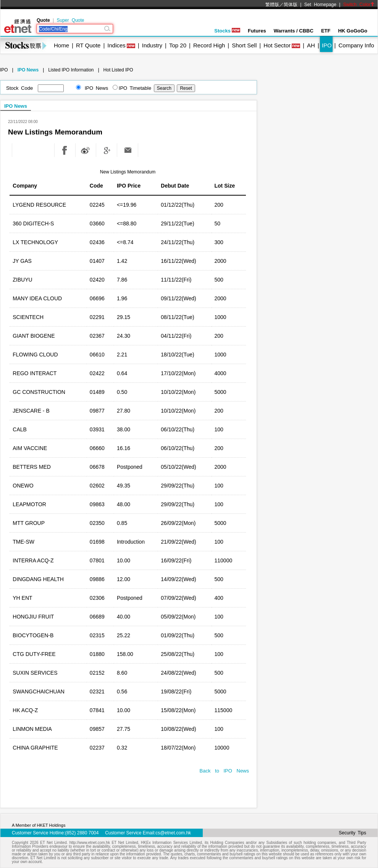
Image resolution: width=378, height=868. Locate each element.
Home (61, 45)
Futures (257, 31)
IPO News (28, 70)
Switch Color (359, 5)
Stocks (227, 31)
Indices (116, 45)
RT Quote (88, 45)
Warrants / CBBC (294, 31)
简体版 (291, 5)
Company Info (356, 45)
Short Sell (244, 45)
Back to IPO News (224, 771)
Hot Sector (277, 45)
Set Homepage (320, 5)
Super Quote (70, 20)
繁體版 (272, 5)
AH (311, 45)
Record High (209, 45)
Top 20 (178, 45)
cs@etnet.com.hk (173, 833)
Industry (152, 45)
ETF (326, 31)
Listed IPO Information (71, 70)
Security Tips (352, 833)
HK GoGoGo (353, 31)
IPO (327, 45)
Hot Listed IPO (118, 70)
